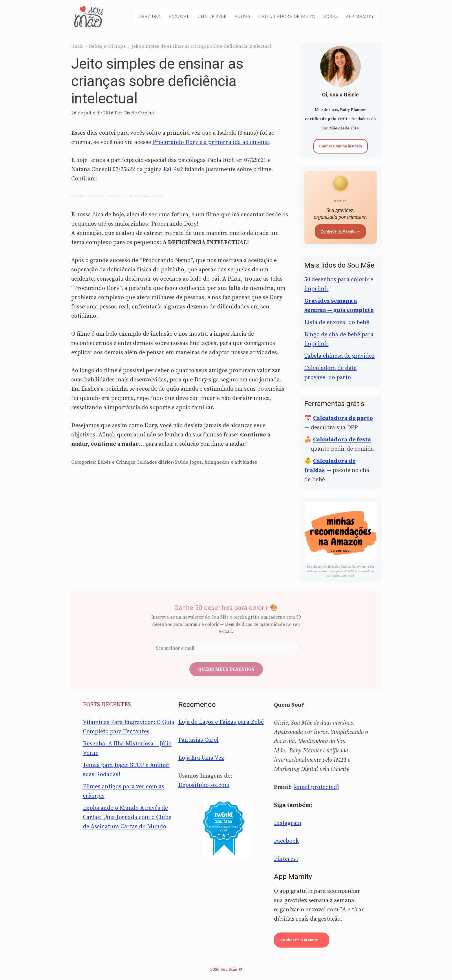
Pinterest (286, 859)
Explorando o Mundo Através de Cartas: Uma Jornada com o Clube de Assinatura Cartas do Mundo (127, 817)
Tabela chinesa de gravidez (340, 356)
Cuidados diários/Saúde (162, 462)
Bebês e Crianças (107, 46)
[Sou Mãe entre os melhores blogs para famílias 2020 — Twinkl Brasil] (226, 829)
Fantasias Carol (198, 740)
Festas (242, 17)
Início (77, 46)
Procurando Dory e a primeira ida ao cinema (211, 142)
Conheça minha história (341, 146)
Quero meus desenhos (226, 669)
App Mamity (360, 17)
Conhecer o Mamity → (340, 231)
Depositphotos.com (204, 785)
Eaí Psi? (173, 170)
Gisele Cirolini (139, 113)
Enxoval (179, 17)
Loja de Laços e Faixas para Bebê (221, 722)
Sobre (331, 17)
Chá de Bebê (212, 17)
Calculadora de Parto (287, 17)
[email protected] (316, 787)
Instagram (288, 823)
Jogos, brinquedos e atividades (223, 462)
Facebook (286, 841)
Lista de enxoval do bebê (337, 322)
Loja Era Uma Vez (201, 758)
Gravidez (149, 17)
